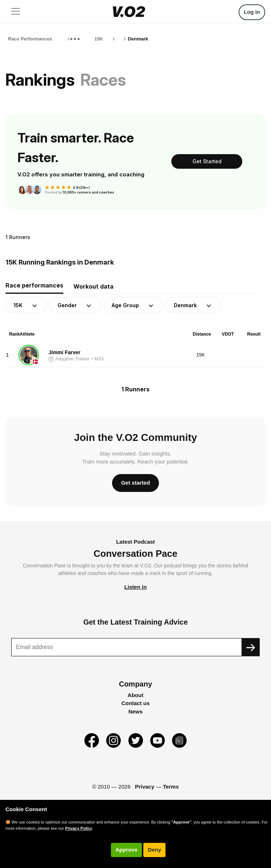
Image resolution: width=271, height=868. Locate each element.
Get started (135, 483)
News (135, 711)
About (135, 695)
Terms (171, 787)
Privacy (145, 787)
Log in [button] (252, 12)
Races (103, 80)
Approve (126, 850)
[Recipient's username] (127, 647)
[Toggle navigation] (16, 11)
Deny (154, 850)
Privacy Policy (79, 828)
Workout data (93, 286)
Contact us (136, 703)
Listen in (136, 587)
